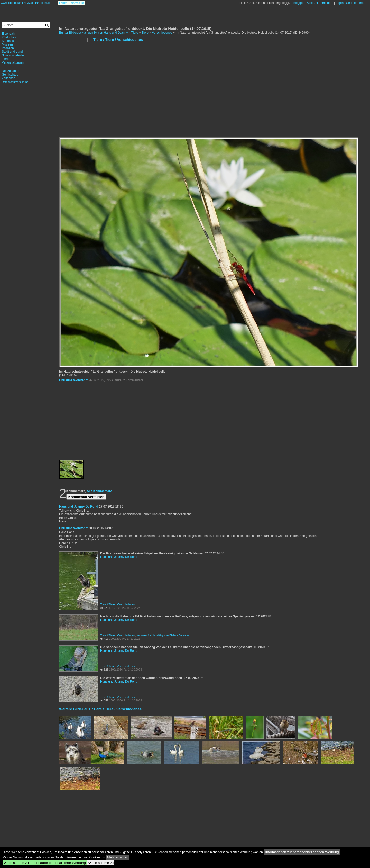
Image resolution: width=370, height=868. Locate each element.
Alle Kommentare (99, 491)
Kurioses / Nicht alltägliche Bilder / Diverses (163, 635)
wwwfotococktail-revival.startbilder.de (26, 3)
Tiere (135, 33)
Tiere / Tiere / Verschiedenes (118, 40)
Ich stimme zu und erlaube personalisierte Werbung (45, 863)
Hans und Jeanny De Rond (79, 507)
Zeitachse (8, 78)
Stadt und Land (12, 52)
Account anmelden (320, 3)
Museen (7, 44)
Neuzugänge (11, 71)
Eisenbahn (9, 34)
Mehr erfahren (118, 857)
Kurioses (8, 41)
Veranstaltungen (13, 62)
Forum (63, 3)
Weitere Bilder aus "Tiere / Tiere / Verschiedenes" (101, 709)
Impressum (77, 3)
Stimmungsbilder (13, 55)
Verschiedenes (162, 33)
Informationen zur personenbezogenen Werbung (302, 852)
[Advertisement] (212, 92)
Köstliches (9, 37)
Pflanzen (8, 48)
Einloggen (297, 3)
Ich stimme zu (101, 863)
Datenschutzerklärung (15, 82)
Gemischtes (10, 75)
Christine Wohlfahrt (73, 380)
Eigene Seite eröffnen (350, 3)
